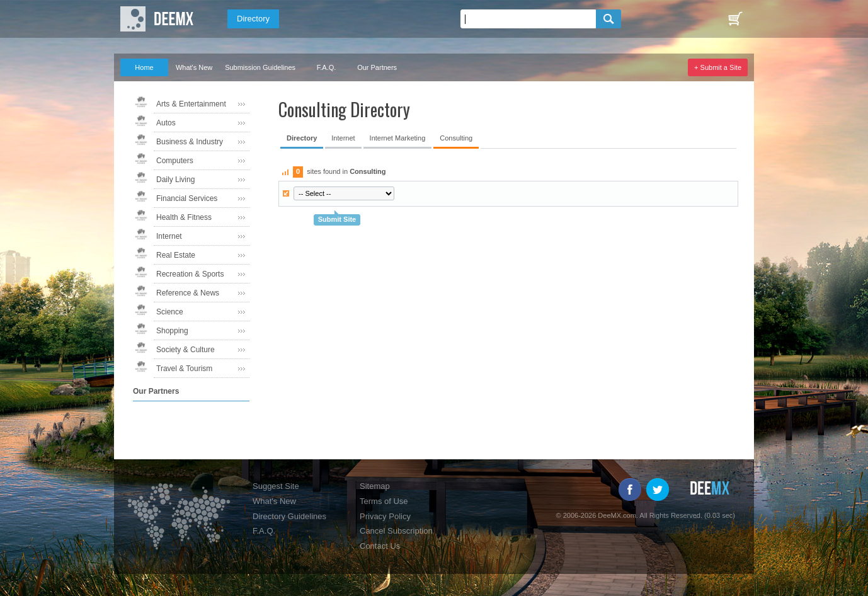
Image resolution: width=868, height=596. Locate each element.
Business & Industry (190, 142)
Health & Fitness (184, 217)
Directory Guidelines (289, 516)
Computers (175, 161)
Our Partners (377, 67)
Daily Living (175, 180)
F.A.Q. (327, 67)
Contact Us (380, 546)
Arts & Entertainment (191, 104)
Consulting (456, 138)
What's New (194, 67)
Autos (166, 123)
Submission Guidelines (260, 67)
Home (144, 67)
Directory (253, 19)
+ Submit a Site (718, 67)
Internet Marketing (398, 138)
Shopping (172, 331)
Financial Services (187, 198)
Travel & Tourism (184, 369)
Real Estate (176, 255)
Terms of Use (384, 501)
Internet (169, 236)
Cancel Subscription (396, 531)
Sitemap (375, 486)
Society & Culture (186, 350)
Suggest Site (276, 486)
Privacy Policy (385, 516)
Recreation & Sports (190, 274)
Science (170, 312)
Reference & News (188, 293)
